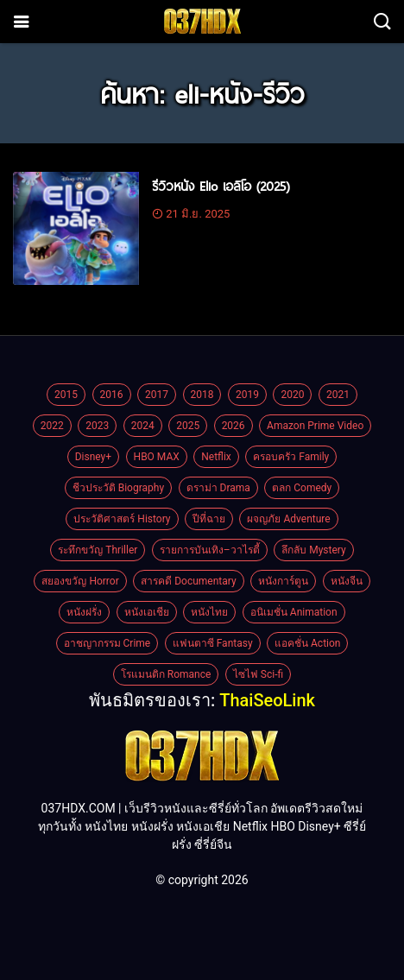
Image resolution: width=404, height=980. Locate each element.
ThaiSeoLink (267, 700)
